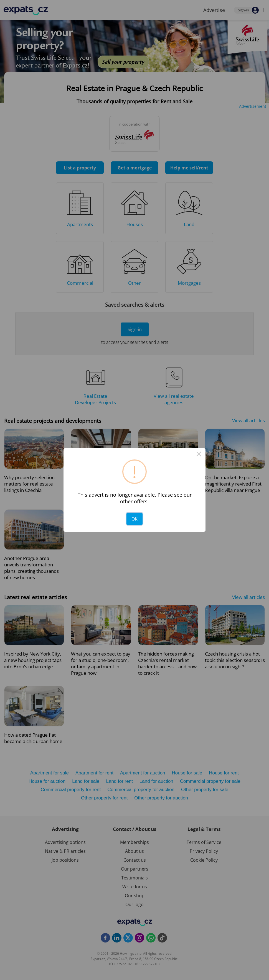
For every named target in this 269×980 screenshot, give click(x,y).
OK (134, 519)
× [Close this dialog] (199, 455)
